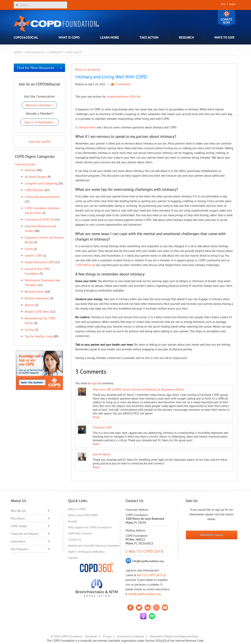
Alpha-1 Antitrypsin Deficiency (86, 552)
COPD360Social (85, 265)
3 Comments (121, 84)
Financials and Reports (25, 534)
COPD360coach (34, 190)
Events (29, 249)
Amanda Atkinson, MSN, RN (124, 97)
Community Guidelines (131, 636)
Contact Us (75, 540)
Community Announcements (42, 197)
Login (232, 4)
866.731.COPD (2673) (150, 575)
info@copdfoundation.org (144, 594)
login (94, 383)
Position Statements (37, 298)
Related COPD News (37, 312)
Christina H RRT (102, 427)
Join (223, 4)
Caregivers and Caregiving (41, 183)
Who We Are (18, 511)
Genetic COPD (34, 256)
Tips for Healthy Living (39, 336)
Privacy (107, 636)
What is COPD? (77, 509)
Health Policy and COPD (39, 262)
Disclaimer (91, 636)
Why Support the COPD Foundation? (90, 527)
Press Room (18, 518)
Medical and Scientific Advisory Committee (94, 546)
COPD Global (19, 526)
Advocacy (30, 170)
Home (18, 52)
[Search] (40, 5)
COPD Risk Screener (80, 533)
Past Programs (19, 549)
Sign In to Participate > (39, 122)
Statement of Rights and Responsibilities (174, 636)
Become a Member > (39, 105)
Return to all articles (88, 69)
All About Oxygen (36, 177)
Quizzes (30, 305)
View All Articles (25, 164)
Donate (226, 18)
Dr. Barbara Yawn (86, 127)
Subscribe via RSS (40, 142)
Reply (96, 417)
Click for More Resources (36, 68)
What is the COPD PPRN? (83, 515)
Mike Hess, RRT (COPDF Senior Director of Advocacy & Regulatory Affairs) (138, 389)
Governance (18, 541)
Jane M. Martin (102, 454)
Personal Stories (35, 292)
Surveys (30, 330)
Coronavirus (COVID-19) (39, 219)
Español (73, 558)
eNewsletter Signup (211, 535)
